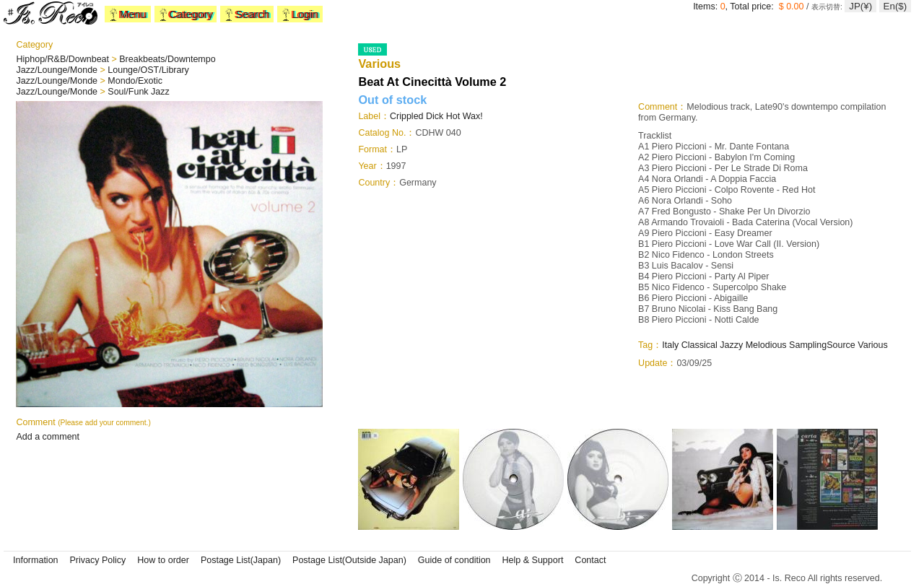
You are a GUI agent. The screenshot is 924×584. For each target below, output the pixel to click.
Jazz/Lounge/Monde (58, 70)
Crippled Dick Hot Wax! (436, 116)
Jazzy (731, 345)
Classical (699, 345)
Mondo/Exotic (135, 81)
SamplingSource (822, 345)
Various (872, 345)
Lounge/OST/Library (148, 70)
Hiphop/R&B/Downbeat (64, 59)
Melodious (766, 345)
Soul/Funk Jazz (138, 92)
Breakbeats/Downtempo (167, 59)
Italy (670, 345)
